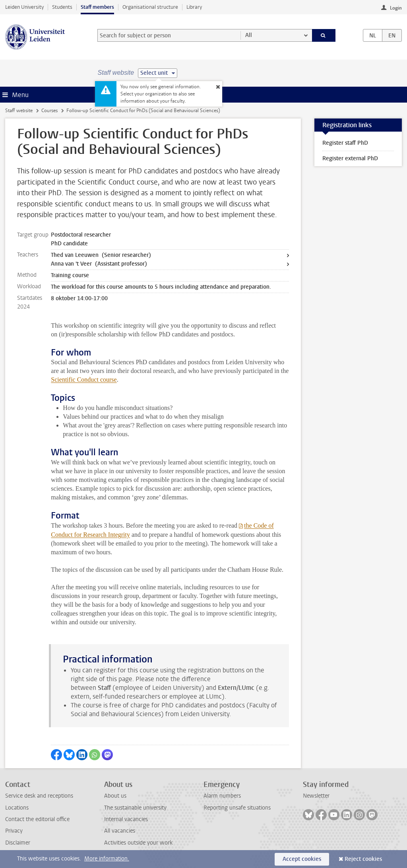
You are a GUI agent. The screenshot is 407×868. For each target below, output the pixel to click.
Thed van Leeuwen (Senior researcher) (101, 255)
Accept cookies (302, 859)
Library (194, 7)
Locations (17, 808)
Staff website (19, 111)
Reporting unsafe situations (237, 808)
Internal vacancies (126, 819)
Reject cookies (363, 859)
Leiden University (24, 7)
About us (115, 796)
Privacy (14, 831)
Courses (49, 111)
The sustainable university (135, 808)
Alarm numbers (222, 796)
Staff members (97, 7)
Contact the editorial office (37, 819)
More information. (107, 859)
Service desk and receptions (39, 796)
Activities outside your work (138, 843)
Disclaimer (18, 843)
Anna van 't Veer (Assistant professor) (99, 264)
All (249, 35)
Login (396, 8)
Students (62, 7)
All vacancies (120, 831)
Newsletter (316, 796)
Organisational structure (150, 7)
